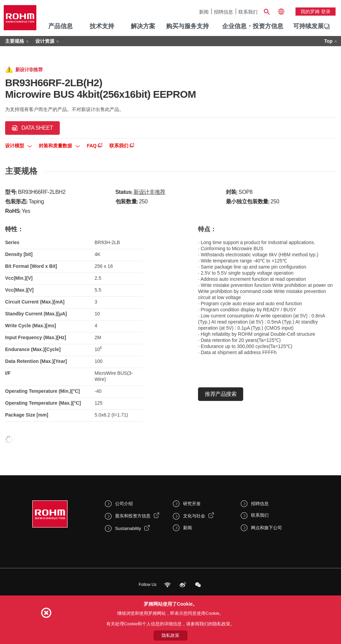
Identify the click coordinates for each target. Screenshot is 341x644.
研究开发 (192, 504)
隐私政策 (170, 635)
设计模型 (19, 146)
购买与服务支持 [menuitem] (187, 26)
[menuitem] (308, 26)
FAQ (95, 146)
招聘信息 (223, 12)
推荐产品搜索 (221, 394)
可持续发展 (308, 26)
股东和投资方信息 (133, 516)
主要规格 (15, 41)
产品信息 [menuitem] (60, 26)
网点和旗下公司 (266, 528)
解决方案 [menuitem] (143, 26)
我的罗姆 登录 (316, 12)
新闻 (204, 12)
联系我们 (248, 12)
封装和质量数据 (59, 146)
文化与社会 (194, 516)
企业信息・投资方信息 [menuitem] (253, 26)
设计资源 (45, 41)
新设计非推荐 (149, 192)
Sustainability (128, 528)
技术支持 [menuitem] (102, 26)
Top (328, 41)
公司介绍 (124, 504)
